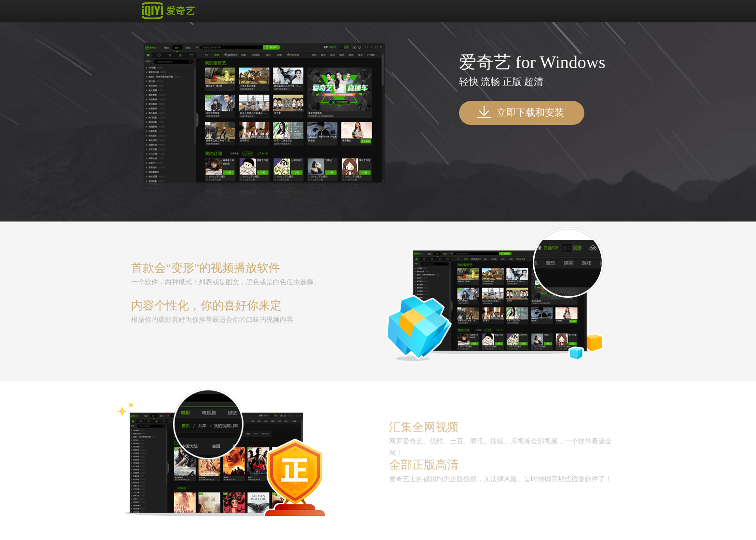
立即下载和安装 (521, 112)
